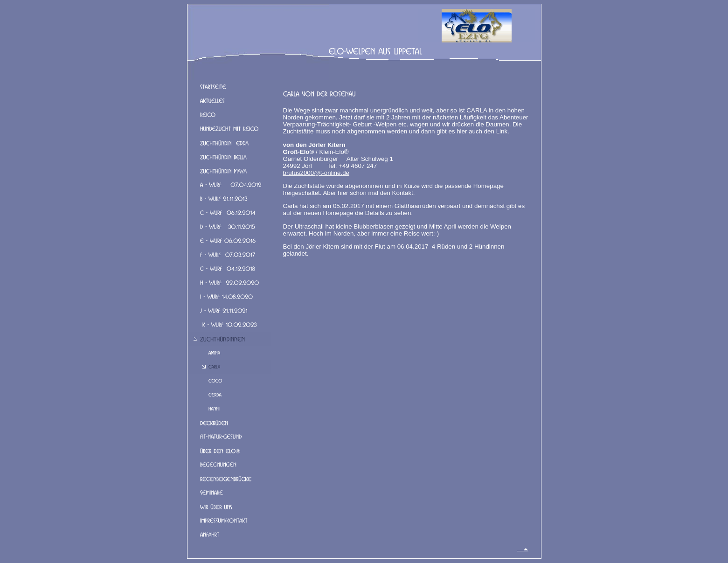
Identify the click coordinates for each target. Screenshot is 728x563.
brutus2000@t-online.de (316, 173)
